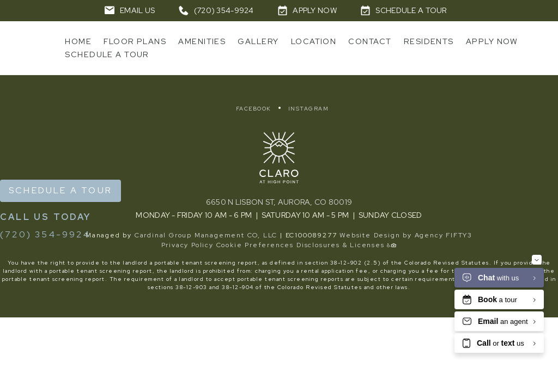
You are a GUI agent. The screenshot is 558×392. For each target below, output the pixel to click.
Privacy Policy (187, 245)
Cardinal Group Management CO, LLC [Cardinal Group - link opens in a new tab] (206, 235)
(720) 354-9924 (45, 234)
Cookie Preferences (255, 245)
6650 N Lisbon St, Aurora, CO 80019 (279, 202)
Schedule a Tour (60, 190)
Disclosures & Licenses (341, 245)
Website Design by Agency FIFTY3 (406, 235)
